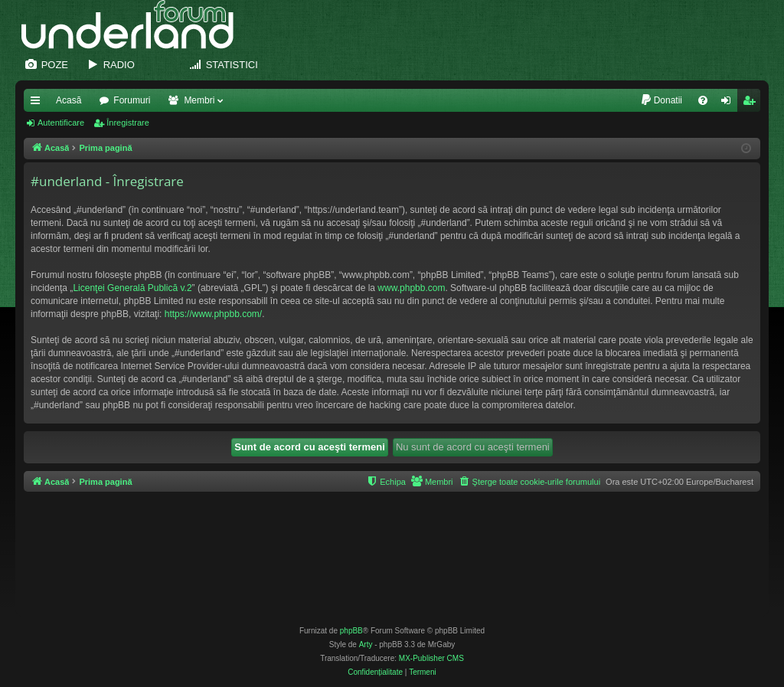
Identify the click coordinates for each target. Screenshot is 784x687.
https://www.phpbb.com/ (213, 314)
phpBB (351, 631)
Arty (366, 644)
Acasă (69, 100)
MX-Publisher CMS (431, 658)
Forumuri (132, 100)
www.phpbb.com (411, 288)
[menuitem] (661, 100)
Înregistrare (128, 123)
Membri (199, 100)
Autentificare (61, 123)
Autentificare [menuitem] (729, 103)
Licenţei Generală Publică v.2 (132, 288)
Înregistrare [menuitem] (752, 103)
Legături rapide (38, 103)
